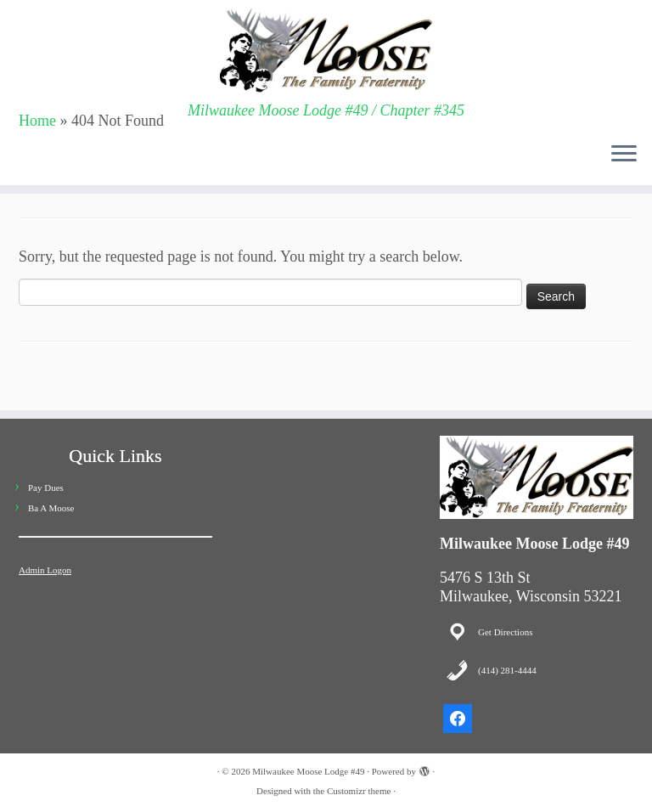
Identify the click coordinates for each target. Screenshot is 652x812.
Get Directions (505, 632)
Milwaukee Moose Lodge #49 (308, 771)
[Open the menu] (624, 155)
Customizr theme (359, 791)
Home (37, 121)
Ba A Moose (51, 508)
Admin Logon (45, 570)
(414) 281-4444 (507, 670)
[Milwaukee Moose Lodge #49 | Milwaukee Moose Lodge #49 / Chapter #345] (326, 51)
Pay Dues (46, 488)
